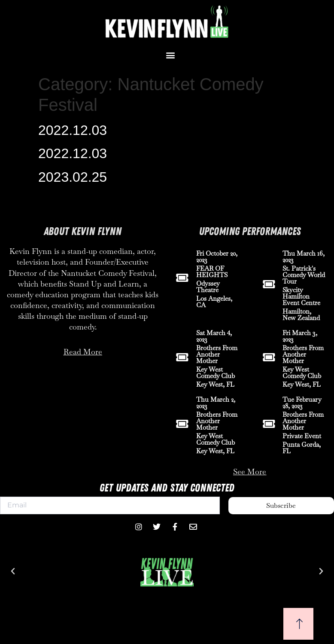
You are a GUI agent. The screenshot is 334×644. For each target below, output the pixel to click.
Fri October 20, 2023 (217, 256)
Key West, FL (215, 384)
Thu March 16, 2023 (304, 256)
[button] (170, 55)
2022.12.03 (73, 130)
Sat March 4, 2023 (214, 336)
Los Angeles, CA (214, 302)
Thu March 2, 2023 (216, 403)
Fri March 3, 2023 (300, 336)
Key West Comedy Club (216, 372)
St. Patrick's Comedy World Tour (304, 275)
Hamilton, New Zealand (301, 314)
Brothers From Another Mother (217, 354)
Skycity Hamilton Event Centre (301, 296)
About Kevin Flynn (83, 232)
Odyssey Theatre (208, 287)
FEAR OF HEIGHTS (212, 272)
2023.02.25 (73, 177)
